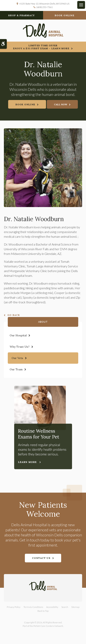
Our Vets (17, 358)
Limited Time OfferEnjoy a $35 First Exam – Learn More (41, 47)
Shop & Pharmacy (21, 15)
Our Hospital (18, 335)
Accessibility (52, 607)
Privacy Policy (14, 607)
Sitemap (75, 607)
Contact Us (41, 558)
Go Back (14, 315)
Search (65, 607)
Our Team (16, 369)
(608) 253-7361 (44, 7)
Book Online (65, 15)
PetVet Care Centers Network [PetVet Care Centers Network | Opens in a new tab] (48, 626)
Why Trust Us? (20, 347)
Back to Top (43, 611)
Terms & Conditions (33, 607)
